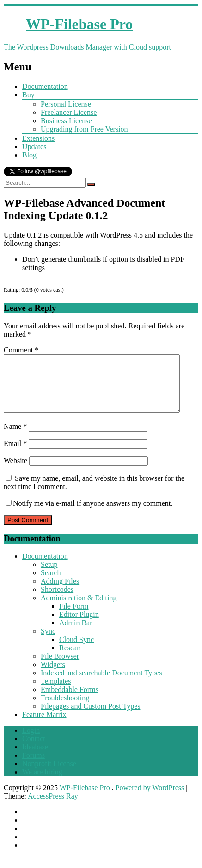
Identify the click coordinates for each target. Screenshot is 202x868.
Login (31, 741)
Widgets (53, 676)
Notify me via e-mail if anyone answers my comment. (89, 514)
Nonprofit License (49, 775)
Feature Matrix (44, 726)
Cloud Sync (77, 651)
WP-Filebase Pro (86, 799)
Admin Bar (76, 634)
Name (15, 437)
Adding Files (60, 592)
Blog (29, 155)
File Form (74, 617)
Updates (34, 147)
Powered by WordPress (150, 799)
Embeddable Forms (70, 701)
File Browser (60, 667)
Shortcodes (57, 601)
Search (51, 584)
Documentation (45, 86)
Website (15, 472)
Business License (66, 121)
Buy (28, 95)
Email (15, 455)
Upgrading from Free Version (84, 129)
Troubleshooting (65, 709)
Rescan (70, 659)
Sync (48, 642)
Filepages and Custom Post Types (90, 717)
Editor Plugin (79, 626)
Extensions (38, 138)
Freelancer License (69, 112)
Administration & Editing (79, 609)
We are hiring (42, 783)
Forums (34, 766)
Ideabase (35, 758)
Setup (49, 576)
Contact (34, 750)
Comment (21, 350)
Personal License (66, 104)
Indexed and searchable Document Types (101, 684)
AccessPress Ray (53, 807)
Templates (56, 692)
